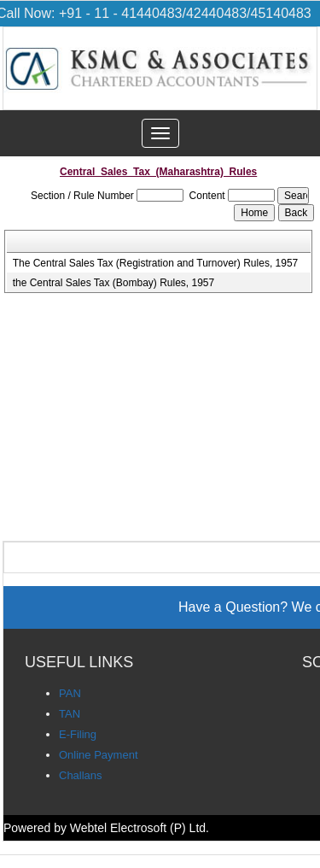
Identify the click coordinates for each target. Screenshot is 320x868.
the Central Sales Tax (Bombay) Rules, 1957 (114, 283)
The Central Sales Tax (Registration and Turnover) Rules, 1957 (156, 263)
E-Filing (78, 734)
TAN (70, 714)
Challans (81, 775)
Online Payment (99, 755)
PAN (70, 693)
